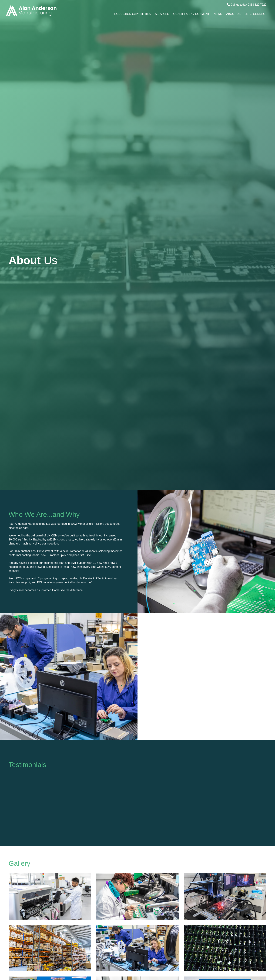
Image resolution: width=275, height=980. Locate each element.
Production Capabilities (132, 14)
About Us (233, 14)
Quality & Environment (191, 14)
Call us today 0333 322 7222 (247, 5)
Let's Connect (256, 14)
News (218, 14)
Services (162, 14)
